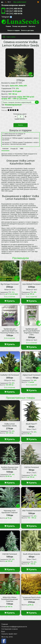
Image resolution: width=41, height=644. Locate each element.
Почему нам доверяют (20, 26)
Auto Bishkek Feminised (31, 284)
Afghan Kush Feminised (31, 375)
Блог (3, 631)
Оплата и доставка (27, 30)
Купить (21, 125)
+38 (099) (14, 9)
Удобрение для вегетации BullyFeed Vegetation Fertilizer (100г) (31, 332)
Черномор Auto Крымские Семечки (10, 512)
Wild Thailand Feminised (31, 511)
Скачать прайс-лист (9, 634)
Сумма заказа (20, 119)
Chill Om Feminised (31, 467)
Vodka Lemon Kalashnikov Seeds (10, 425)
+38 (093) (14, 14)
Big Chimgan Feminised (10, 284)
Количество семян (20, 114)
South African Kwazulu (31, 554)
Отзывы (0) (14, 149)
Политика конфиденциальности (14, 627)
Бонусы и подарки (14, 30)
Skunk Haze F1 (31, 424)
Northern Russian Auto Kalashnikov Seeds (10, 468)
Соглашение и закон (10, 629)
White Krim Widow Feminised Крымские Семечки (10, 599)
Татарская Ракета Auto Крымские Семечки (31, 598)
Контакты (32, 26)
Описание (5, 149)
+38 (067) (14, 11)
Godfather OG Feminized (10, 375)
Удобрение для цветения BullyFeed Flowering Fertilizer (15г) (10, 331)
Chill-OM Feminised (10, 554)
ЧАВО (21, 149)
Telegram (7, 17)
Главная (8, 26)
